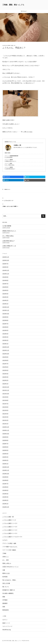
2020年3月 (5, 457)
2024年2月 (5, 300)
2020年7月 (5, 444)
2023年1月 (5, 344)
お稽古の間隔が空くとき (9, 246)
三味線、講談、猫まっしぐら (13, 5)
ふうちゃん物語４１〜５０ (10, 533)
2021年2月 (5, 420)
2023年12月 (6, 307)
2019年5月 (5, 490)
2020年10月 (6, 434)
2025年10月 (6, 260)
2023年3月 (5, 337)
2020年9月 (5, 437)
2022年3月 (5, 377)
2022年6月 (5, 367)
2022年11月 (6, 350)
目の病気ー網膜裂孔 (8, 593)
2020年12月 (6, 427)
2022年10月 (6, 354)
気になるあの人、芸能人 (14, 156)
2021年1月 (5, 424)
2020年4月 (5, 454)
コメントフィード (7, 626)
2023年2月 (5, 340)
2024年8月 (5, 281)
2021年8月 (5, 400)
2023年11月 (6, 310)
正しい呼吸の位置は (10, 165)
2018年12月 (6, 507)
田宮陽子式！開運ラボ (9, 590)
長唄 (11, 164)
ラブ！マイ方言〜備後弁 (9, 550)
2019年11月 (6, 470)
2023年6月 (5, 327)
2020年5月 (5, 450)
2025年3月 (5, 267)
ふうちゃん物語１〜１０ (9, 520)
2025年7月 (5, 264)
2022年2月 (5, 380)
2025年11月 (6, 257)
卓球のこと (6, 557)
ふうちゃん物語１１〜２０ (10, 523)
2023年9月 (5, 317)
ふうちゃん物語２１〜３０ (10, 527)
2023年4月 (5, 334)
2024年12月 (6, 270)
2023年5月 (5, 330)
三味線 (11, 160)
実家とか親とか (7, 563)
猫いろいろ (8, 189)
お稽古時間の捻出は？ (10, 169)
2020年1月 (5, 464)
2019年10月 (6, 474)
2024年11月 (6, 274)
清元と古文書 (6, 583)
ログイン (5, 620)
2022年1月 (5, 384)
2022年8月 (5, 360)
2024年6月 (5, 287)
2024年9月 (5, 277)
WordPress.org (7, 630)
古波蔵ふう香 (13, 45)
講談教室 (5, 603)
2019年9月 (5, 477)
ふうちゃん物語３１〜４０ (10, 530)
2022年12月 (6, 347)
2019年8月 (5, 480)
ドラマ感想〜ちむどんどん (10, 547)
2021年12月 (6, 387)
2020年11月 (6, 430)
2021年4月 (5, 414)
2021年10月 (6, 394)
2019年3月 (5, 497)
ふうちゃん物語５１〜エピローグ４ (12, 537)
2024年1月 (5, 304)
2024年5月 (5, 290)
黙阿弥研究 (6, 610)
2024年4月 (5, 294)
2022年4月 (5, 374)
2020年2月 (5, 460)
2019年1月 (5, 504)
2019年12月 (6, 467)
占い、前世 (6, 560)
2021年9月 (5, 397)
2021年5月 (5, 410)
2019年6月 (5, 487)
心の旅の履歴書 (9, 157)
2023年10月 (6, 314)
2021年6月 (5, 407)
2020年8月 (5, 440)
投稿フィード (6, 623)
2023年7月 (5, 324)
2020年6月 (5, 447)
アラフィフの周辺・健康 (9, 543)
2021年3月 (5, 417)
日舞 (5, 189)
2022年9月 (5, 357)
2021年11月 (6, 390)
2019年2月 (5, 500)
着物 (4, 597)
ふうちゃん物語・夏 (8, 517)
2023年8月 (5, 320)
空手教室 (5, 600)
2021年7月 (5, 404)
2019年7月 (5, 484)
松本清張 (5, 577)
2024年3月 (5, 297)
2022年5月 (5, 370)
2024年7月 (5, 284)
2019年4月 (5, 494)
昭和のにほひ (6, 573)
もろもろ (5, 540)
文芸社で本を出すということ (11, 567)
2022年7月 (5, 364)
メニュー (24, 11)
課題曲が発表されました (11, 161)
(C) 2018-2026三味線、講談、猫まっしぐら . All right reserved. (16, 641)
